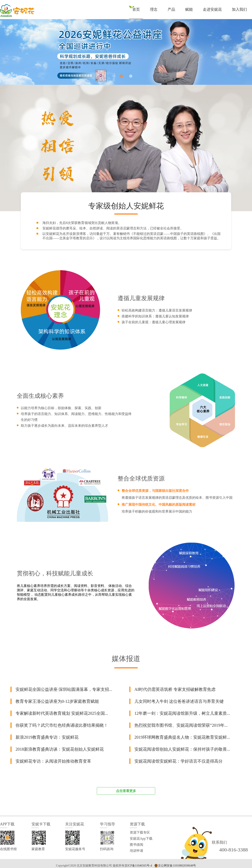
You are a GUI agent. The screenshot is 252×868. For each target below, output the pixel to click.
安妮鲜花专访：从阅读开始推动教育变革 (53, 761)
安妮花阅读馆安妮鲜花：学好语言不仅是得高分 (178, 761)
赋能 (189, 9)
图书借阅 (136, 845)
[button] (121, 76)
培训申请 (136, 851)
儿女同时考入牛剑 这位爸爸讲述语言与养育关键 (179, 701)
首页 (136, 9)
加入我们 (239, 9)
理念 (154, 9)
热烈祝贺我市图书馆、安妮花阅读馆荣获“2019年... (181, 725)
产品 (171, 9)
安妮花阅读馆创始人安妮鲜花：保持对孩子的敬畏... (182, 749)
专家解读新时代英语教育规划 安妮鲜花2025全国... (62, 713)
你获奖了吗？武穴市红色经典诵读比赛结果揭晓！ (62, 725)
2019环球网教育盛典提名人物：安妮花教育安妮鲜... (182, 737)
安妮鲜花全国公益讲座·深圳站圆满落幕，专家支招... (64, 689)
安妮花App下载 (141, 839)
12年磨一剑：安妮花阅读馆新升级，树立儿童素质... (182, 713)
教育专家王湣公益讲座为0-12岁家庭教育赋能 (57, 701)
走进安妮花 (212, 9)
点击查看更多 (126, 791)
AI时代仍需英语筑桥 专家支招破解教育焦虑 (175, 689)
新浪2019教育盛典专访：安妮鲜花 (47, 737)
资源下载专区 (140, 832)
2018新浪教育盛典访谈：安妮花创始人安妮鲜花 (60, 749)
